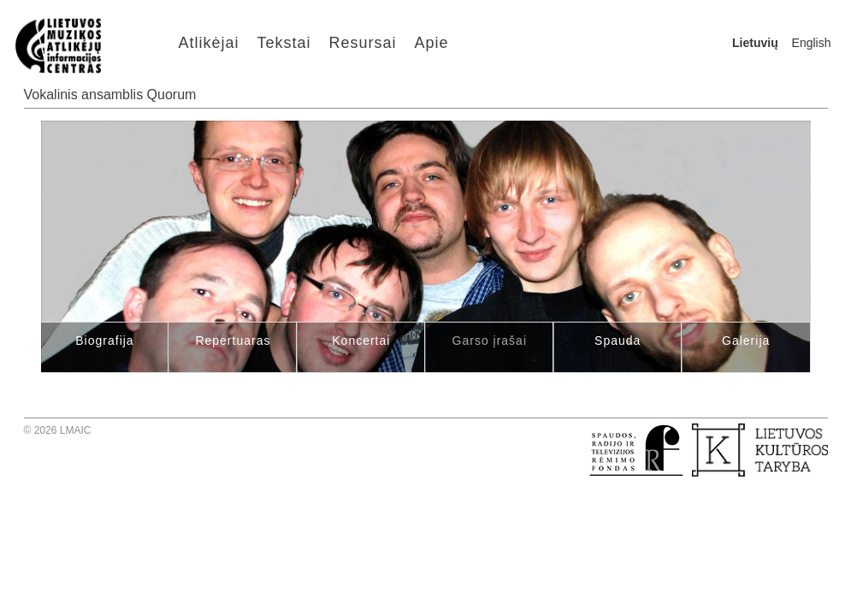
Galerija (746, 341)
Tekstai (284, 43)
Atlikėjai (209, 43)
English (812, 43)
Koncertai (361, 341)
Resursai (363, 43)
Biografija (104, 341)
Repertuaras (233, 341)
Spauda (618, 341)
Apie (432, 43)
